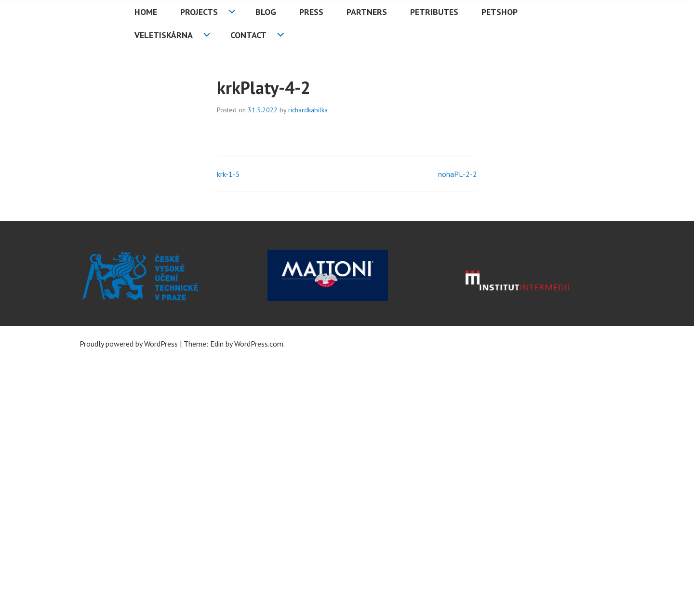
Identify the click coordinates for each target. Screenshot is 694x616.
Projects (199, 12)
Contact (248, 35)
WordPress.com (259, 344)
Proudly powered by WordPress (129, 344)
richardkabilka (308, 110)
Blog (266, 12)
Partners (367, 12)
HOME (146, 12)
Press (311, 12)
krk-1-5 (228, 174)
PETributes (434, 12)
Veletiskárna (164, 35)
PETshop (500, 12)
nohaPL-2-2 (458, 174)
